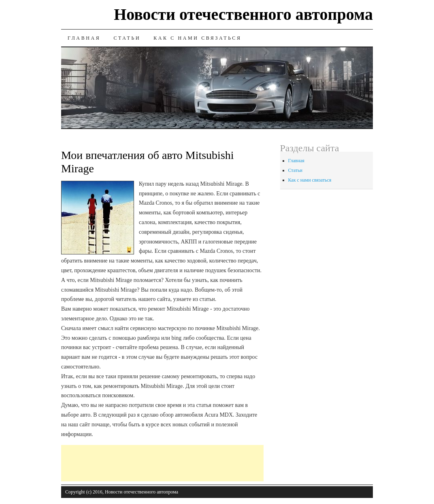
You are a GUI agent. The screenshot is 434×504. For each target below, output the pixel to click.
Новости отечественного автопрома (243, 14)
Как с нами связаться (197, 38)
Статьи (127, 38)
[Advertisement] (208, 463)
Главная (84, 38)
